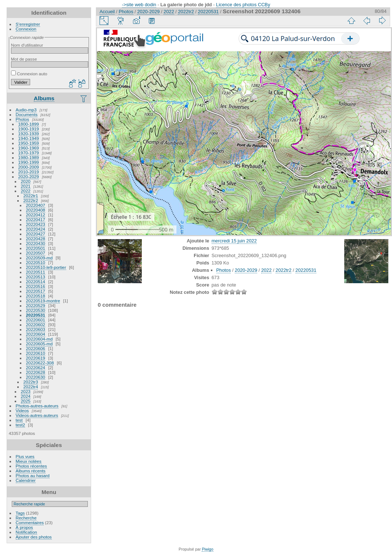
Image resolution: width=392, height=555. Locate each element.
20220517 (36, 291)
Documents (27, 114)
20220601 (36, 320)
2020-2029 (29, 176)
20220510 (36, 262)
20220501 (36, 248)
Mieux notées (29, 461)
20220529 (36, 305)
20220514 (36, 282)
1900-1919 (29, 129)
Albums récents (31, 471)
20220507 (36, 253)
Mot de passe (24, 59)
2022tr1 (31, 196)
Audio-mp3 (26, 110)
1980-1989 (29, 157)
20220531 (36, 315)
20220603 (36, 329)
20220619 (36, 358)
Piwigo (207, 549)
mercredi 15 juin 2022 (234, 241)
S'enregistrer (28, 24)
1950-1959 (29, 143)
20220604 (36, 334)
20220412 (36, 215)
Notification (26, 532)
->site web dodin (139, 5)
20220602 (36, 325)
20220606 (36, 348)
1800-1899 (29, 124)
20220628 (36, 372)
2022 (26, 191)
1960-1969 (29, 148)
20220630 (36, 377)
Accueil (107, 12)
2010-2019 (29, 172)
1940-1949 (29, 138)
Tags (20, 513)
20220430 (36, 243)
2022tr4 (31, 387)
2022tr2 (31, 200)
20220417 (36, 219)
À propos (24, 527)
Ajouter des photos (34, 537)
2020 (26, 181)
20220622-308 (40, 363)
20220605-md (39, 344)
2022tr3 (31, 382)
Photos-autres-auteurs (37, 406)
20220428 (36, 239)
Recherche (26, 518)
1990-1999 (29, 162)
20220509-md (39, 258)
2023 (26, 391)
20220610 (36, 353)
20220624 (36, 367)
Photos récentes (31, 466)
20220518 (36, 296)
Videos (22, 410)
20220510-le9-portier (46, 267)
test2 (21, 425)
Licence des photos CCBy (243, 5)
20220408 (36, 210)
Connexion (26, 29)
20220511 (36, 272)
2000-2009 (29, 167)
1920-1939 (29, 134)
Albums (44, 98)
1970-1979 (29, 153)
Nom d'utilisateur (27, 45)
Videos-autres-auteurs (37, 415)
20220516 (36, 286)
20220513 (36, 277)
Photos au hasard (33, 475)
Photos (23, 119)
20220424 (36, 229)
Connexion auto (29, 74)
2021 (26, 186)
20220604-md (39, 339)
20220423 (36, 224)
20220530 (36, 310)
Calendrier (26, 480)
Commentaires (30, 522)
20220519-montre (43, 301)
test (19, 420)
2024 (26, 396)
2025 (26, 401)
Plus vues (25, 456)
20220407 (36, 205)
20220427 (36, 234)
